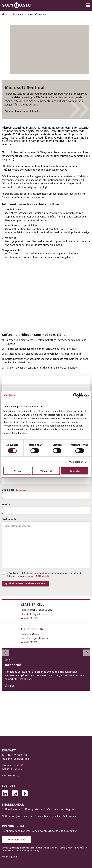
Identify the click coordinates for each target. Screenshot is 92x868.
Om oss (52, 809)
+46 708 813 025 (29, 618)
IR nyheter (11, 809)
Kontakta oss (10, 776)
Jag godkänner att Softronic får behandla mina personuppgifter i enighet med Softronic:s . (44, 575)
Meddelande (9, 519)
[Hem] (3, 14)
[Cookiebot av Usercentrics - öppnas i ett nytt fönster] (75, 395)
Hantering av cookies (17, 816)
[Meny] (88, 5)
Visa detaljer (76, 462)
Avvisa (17, 471)
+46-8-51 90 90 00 (17, 755)
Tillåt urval (46, 471)
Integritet (69, 809)
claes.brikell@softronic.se (35, 614)
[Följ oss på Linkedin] (6, 793)
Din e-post (15, 490)
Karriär (70, 816)
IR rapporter (32, 809)
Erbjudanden (16, 14)
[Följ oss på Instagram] (16, 793)
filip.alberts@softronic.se (35, 638)
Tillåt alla (75, 471)
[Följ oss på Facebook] (25, 793)
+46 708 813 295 (29, 642)
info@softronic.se (19, 759)
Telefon (6, 505)
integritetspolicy (25, 576)
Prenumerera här (17, 840)
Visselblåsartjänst (48, 816)
